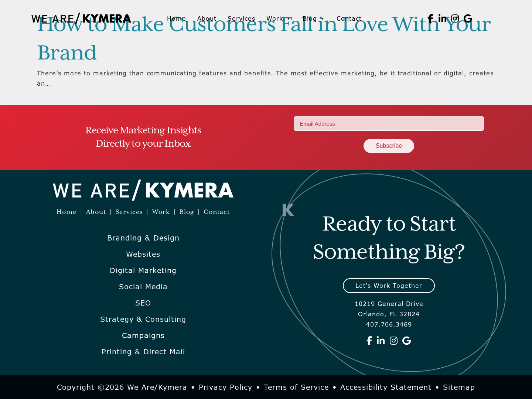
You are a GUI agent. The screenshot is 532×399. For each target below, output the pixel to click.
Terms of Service (296, 387)
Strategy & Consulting (143, 319)
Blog (314, 18)
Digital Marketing (143, 270)
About (207, 18)
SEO (143, 303)
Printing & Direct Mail (143, 352)
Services (241, 18)
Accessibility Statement (386, 387)
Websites (143, 254)
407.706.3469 (389, 324)
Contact (349, 18)
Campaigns (143, 335)
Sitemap (459, 387)
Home (177, 18)
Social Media (143, 287)
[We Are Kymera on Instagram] (455, 18)
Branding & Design (143, 238)
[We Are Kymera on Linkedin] (443, 18)
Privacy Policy (226, 387)
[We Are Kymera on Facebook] (431, 18)
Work (279, 18)
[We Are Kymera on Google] (468, 18)
